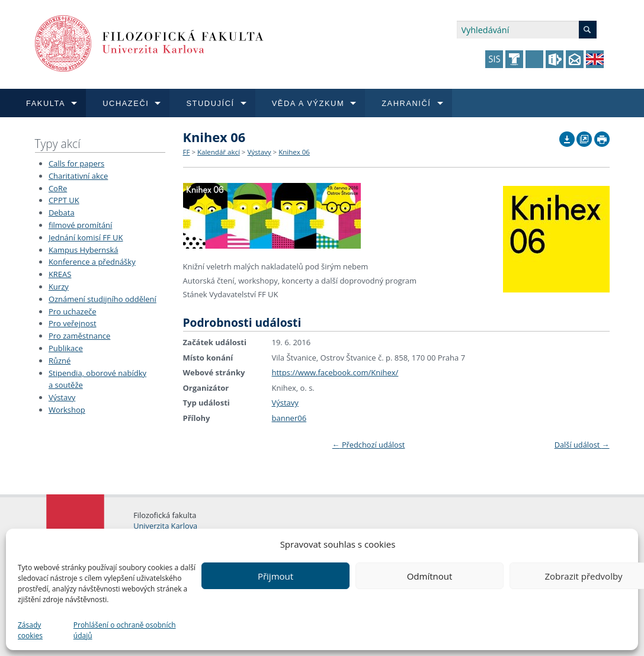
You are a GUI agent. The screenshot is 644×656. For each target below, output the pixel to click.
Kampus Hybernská (84, 250)
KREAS (60, 274)
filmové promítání (80, 225)
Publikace (66, 348)
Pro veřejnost (73, 323)
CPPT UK (64, 200)
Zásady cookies (30, 630)
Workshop (67, 410)
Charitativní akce (78, 176)
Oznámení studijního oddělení (102, 299)
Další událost (582, 445)
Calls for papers (76, 163)
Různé (60, 361)
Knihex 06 (294, 152)
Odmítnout (430, 576)
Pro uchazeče (73, 311)
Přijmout (275, 576)
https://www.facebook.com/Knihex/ (335, 372)
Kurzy (59, 287)
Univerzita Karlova (165, 526)
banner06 (289, 418)
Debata (62, 213)
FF (187, 152)
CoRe (58, 188)
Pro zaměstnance (80, 336)
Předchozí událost (369, 445)
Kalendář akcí (219, 152)
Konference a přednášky (92, 262)
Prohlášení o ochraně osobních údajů (125, 630)
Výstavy (62, 397)
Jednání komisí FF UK (86, 237)
